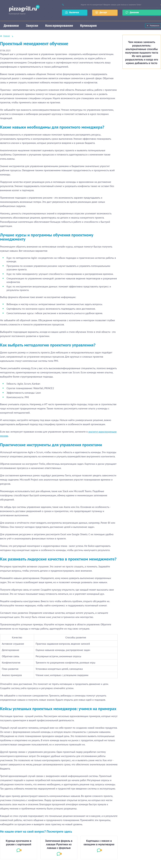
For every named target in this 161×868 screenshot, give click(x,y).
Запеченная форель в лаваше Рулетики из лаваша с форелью (59, 844)
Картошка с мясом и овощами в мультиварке (99, 843)
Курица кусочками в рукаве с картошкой (19, 843)
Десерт (103, 12)
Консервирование (59, 26)
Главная (7, 36)
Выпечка (74, 12)
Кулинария (88, 26)
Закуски (32, 26)
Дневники (11, 26)
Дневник (135, 12)
